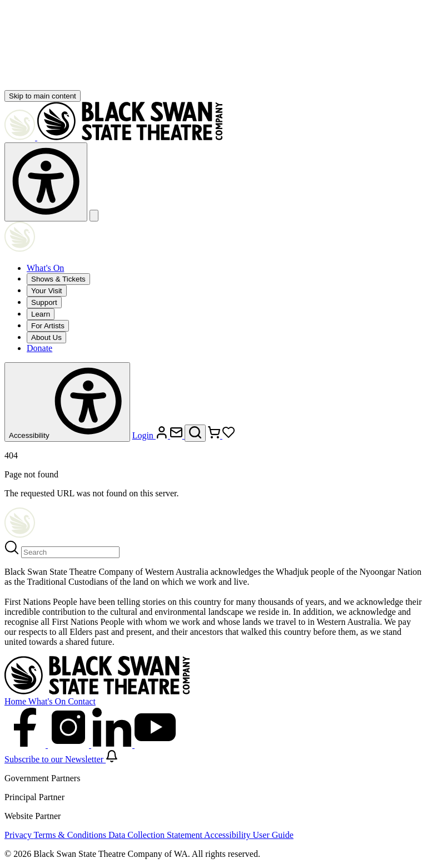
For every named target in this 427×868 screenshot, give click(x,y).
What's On (45, 268)
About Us (46, 337)
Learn (41, 314)
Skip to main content (43, 96)
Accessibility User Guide (249, 835)
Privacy (19, 835)
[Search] (70, 552)
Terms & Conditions (71, 835)
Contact (82, 701)
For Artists (48, 326)
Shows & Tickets (58, 279)
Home (16, 701)
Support (44, 302)
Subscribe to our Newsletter (61, 759)
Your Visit (47, 291)
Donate (39, 348)
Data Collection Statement (156, 835)
